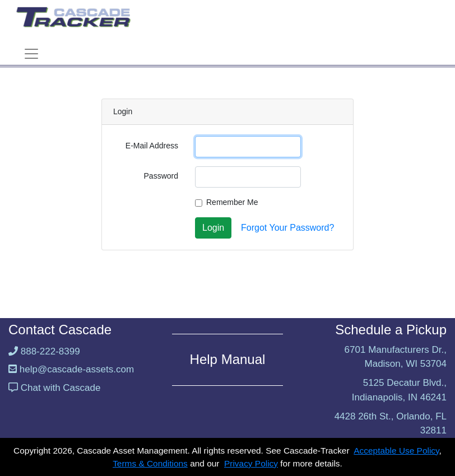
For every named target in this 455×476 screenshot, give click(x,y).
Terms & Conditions (150, 463)
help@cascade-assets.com (77, 369)
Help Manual (228, 359)
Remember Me (232, 202)
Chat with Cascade (61, 388)
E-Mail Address (152, 146)
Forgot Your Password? (287, 228)
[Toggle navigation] (31, 54)
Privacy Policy (251, 463)
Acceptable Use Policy (396, 451)
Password (161, 176)
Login (213, 228)
